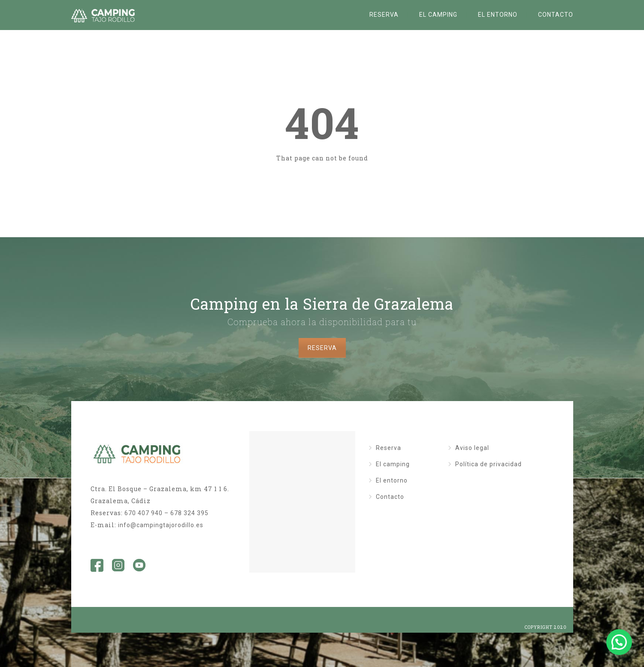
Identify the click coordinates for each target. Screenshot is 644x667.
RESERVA (322, 348)
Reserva (384, 15)
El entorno (498, 15)
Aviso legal (472, 448)
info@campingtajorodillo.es (161, 525)
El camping (438, 15)
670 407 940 (144, 513)
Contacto (556, 15)
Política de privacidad (488, 464)
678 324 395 (189, 513)
